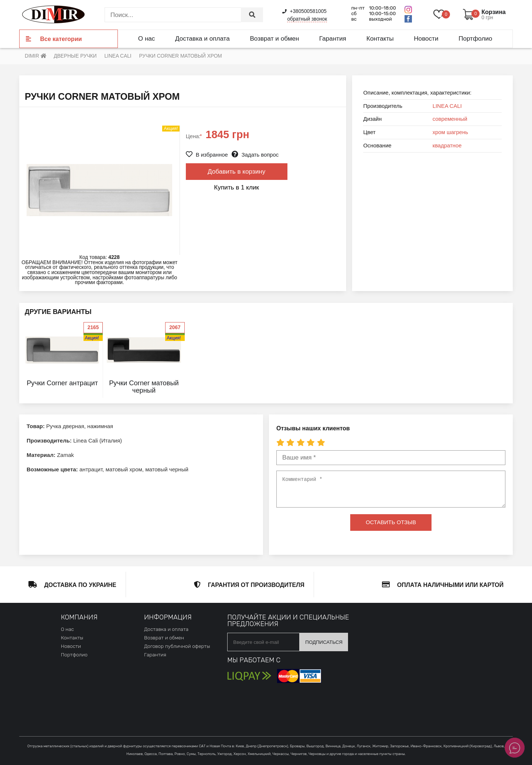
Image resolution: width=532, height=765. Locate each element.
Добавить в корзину (236, 171)
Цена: (194, 136)
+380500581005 (304, 11)
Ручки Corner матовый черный (144, 387)
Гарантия (333, 38)
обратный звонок (307, 19)
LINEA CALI (447, 106)
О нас (147, 38)
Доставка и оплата (202, 38)
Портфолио (475, 38)
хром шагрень (450, 132)
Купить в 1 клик (236, 187)
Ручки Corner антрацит (62, 383)
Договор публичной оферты (177, 646)
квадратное (447, 146)
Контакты (380, 38)
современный (450, 119)
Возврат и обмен (274, 38)
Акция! (92, 338)
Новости (426, 38)
